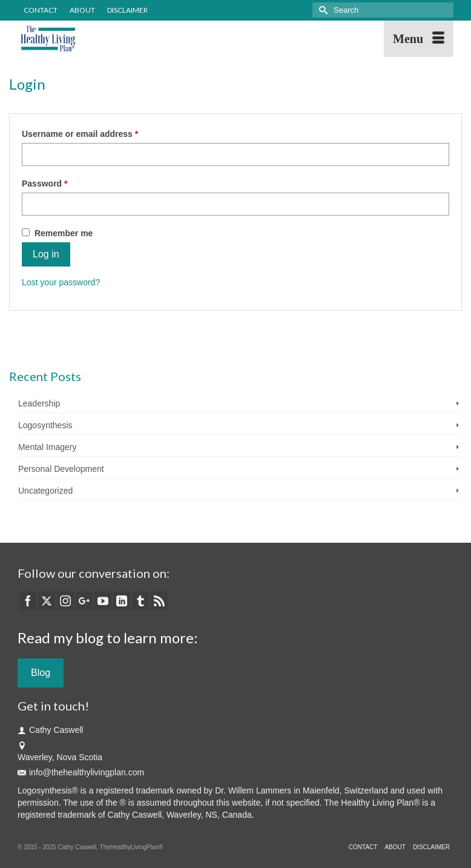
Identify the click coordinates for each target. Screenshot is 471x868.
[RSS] (159, 601)
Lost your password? (61, 282)
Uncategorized (45, 491)
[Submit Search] (321, 10)
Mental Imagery (47, 447)
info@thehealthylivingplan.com (81, 772)
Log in (46, 254)
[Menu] (419, 39)
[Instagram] (65, 601)
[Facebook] (28, 601)
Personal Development (61, 469)
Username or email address (98, 133)
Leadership (39, 403)
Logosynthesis (45, 425)
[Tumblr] (140, 601)
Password (63, 183)
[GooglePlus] (84, 601)
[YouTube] (103, 601)
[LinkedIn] (122, 601)
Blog (41, 673)
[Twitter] (47, 601)
